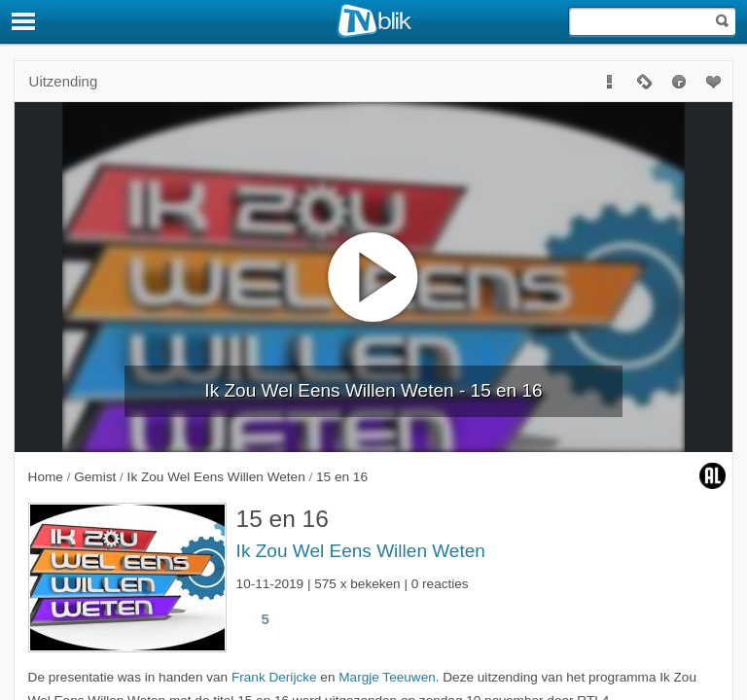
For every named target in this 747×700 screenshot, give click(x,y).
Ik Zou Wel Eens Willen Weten (361, 551)
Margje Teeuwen (387, 677)
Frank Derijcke (274, 677)
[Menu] (24, 21)
